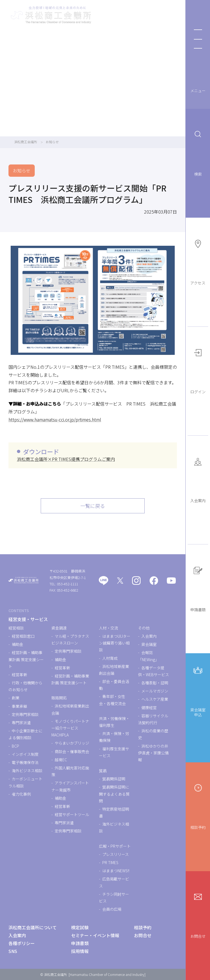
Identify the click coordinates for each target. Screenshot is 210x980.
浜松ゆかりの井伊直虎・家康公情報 (153, 753)
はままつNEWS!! (116, 871)
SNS (13, 951)
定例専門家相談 (25, 714)
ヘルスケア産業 (155, 699)
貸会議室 (149, 644)
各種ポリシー (22, 943)
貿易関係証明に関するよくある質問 (114, 794)
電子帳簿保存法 (25, 762)
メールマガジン (155, 691)
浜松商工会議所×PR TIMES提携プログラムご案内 (66, 459)
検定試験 (80, 927)
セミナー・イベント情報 (95, 935)
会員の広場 (112, 909)
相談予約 (198, 805)
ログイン (198, 370)
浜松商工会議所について (33, 927)
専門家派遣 (21, 723)
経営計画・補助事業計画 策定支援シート (26, 659)
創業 (16, 698)
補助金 (17, 644)
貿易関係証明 (114, 779)
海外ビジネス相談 (27, 771)
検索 (198, 152)
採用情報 (80, 951)
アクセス (198, 261)
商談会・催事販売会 (72, 751)
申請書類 (198, 588)
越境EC (61, 760)
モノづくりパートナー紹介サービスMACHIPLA (70, 728)
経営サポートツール (72, 814)
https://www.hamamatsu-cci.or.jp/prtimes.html (55, 419)
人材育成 (110, 658)
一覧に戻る (93, 506)
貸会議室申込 (198, 690)
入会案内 (198, 479)
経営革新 (19, 675)
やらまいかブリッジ (72, 743)
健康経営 (149, 708)
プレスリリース (116, 854)
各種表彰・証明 (155, 683)
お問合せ (198, 914)
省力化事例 (21, 794)
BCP (15, 746)
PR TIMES (110, 862)
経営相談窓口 (23, 636)
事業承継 (19, 706)
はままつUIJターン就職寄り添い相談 (115, 643)
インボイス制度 (25, 754)
